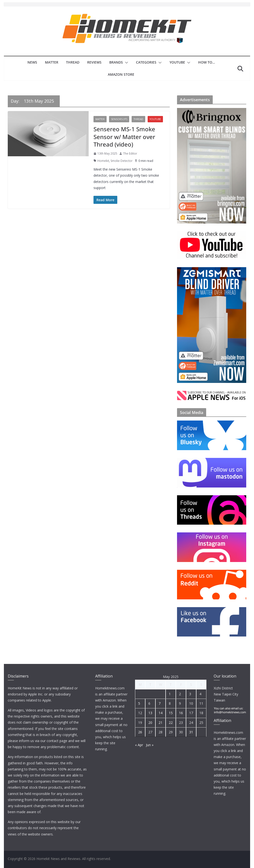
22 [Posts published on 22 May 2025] (171, 723)
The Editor (130, 153)
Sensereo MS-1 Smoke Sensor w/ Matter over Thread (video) (124, 136)
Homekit (103, 161)
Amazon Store (121, 74)
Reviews (94, 62)
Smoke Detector (122, 161)
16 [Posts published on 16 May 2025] (181, 713)
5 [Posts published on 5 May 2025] (139, 703)
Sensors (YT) (119, 119)
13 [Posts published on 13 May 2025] (150, 713)
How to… (207, 62)
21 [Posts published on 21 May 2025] (161, 723)
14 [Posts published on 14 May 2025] (161, 713)
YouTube (177, 62)
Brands (116, 62)
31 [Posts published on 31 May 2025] (191, 732)
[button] (126, 63)
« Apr (139, 745)
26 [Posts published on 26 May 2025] (140, 732)
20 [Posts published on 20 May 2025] (150, 723)
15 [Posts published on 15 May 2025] (171, 713)
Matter (52, 62)
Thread (73, 62)
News (32, 62)
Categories (146, 62)
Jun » (150, 745)
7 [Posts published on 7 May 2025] (160, 703)
